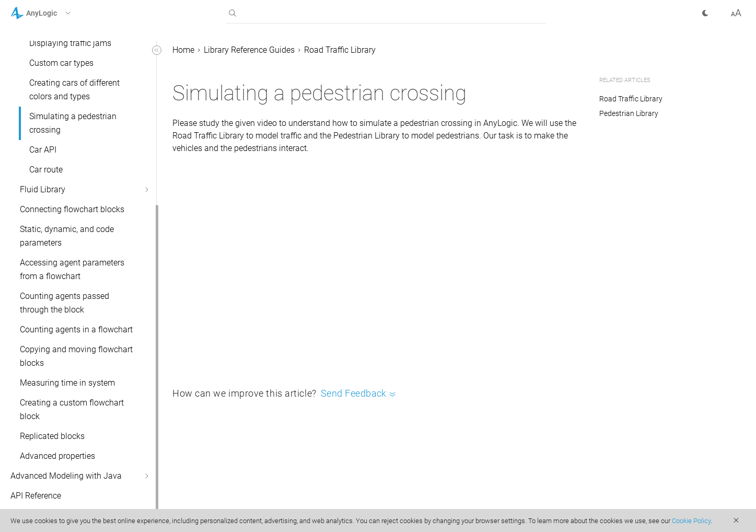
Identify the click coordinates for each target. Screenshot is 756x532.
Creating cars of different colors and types (74, 90)
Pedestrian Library (629, 113)
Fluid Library (43, 189)
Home (183, 50)
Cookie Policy (691, 521)
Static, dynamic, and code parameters (67, 236)
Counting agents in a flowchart (76, 329)
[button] (54, 13)
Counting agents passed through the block (65, 303)
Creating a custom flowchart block (72, 409)
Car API (43, 150)
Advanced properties (57, 456)
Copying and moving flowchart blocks (76, 356)
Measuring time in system (67, 383)
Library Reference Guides (249, 50)
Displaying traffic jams (70, 43)
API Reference (36, 496)
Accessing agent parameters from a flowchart (72, 269)
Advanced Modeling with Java (66, 476)
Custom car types (61, 63)
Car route (46, 170)
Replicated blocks (52, 436)
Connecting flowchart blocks (72, 209)
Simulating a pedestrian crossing (73, 123)
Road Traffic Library (340, 50)
